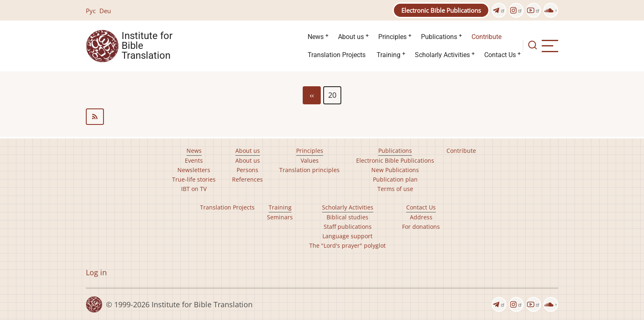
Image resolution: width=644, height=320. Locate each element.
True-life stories (194, 179)
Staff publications (348, 227)
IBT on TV (194, 189)
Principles (392, 37)
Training (389, 55)
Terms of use (395, 189)
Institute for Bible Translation (147, 46)
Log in (96, 272)
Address (421, 217)
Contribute (486, 37)
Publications (439, 37)
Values (310, 160)
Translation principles (309, 170)
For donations (421, 227)
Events (194, 160)
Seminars (280, 217)
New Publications (395, 170)
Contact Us (500, 55)
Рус (91, 11)
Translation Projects (337, 55)
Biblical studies (347, 217)
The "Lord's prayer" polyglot (347, 245)
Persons (247, 170)
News (316, 37)
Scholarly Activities (442, 55)
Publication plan (395, 179)
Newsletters (194, 170)
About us (351, 37)
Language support (347, 236)
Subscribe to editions (322, 117)
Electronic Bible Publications (441, 10)
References (247, 179)
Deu (105, 11)
